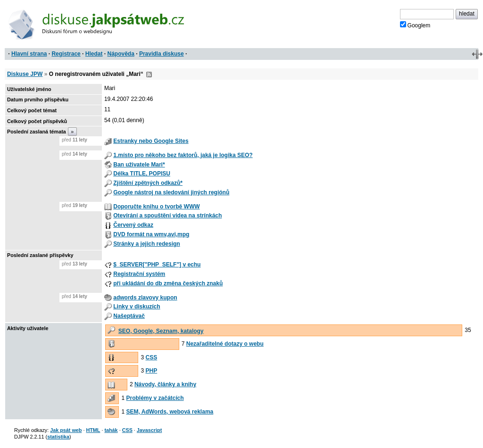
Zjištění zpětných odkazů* (148, 183)
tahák (111, 430)
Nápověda (121, 54)
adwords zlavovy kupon (145, 298)
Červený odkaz (133, 225)
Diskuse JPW (25, 74)
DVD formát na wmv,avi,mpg (151, 234)
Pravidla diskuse (162, 54)
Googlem (415, 25)
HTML (93, 430)
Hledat (94, 54)
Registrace (66, 54)
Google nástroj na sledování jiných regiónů (171, 192)
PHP (151, 371)
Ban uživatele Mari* (139, 165)
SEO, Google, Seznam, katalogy (161, 331)
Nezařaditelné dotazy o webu (225, 344)
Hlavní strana (29, 54)
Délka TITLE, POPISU (142, 174)
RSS (149, 75)
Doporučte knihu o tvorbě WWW (156, 207)
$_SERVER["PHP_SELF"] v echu (157, 265)
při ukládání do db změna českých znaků (168, 283)
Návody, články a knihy (165, 384)
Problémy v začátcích (155, 398)
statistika (58, 437)
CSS (151, 357)
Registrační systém (139, 274)
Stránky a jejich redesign (146, 244)
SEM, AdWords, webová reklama (170, 412)
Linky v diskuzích (137, 307)
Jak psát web (66, 430)
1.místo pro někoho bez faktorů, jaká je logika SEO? (183, 155)
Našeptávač (129, 316)
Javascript (149, 430)
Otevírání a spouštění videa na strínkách (167, 216)
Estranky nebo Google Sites (151, 141)
